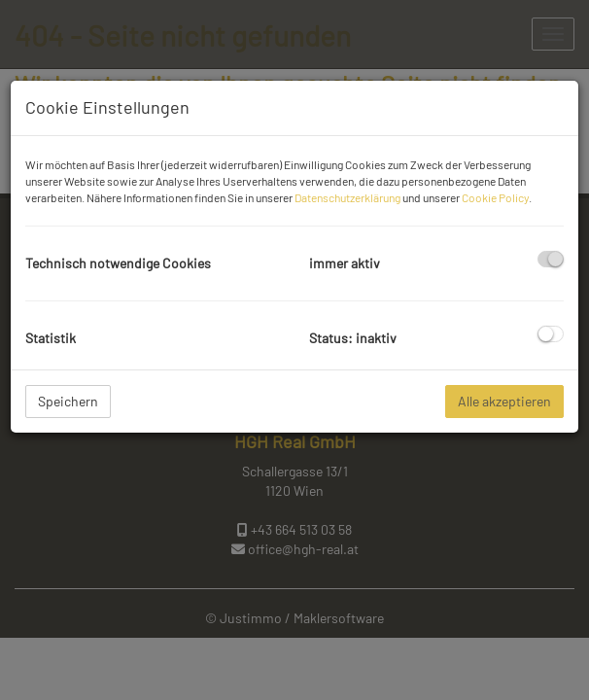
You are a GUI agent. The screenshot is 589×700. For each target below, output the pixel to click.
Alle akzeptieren (504, 401)
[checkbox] (551, 259)
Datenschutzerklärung (347, 197)
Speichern (68, 401)
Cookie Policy (495, 197)
